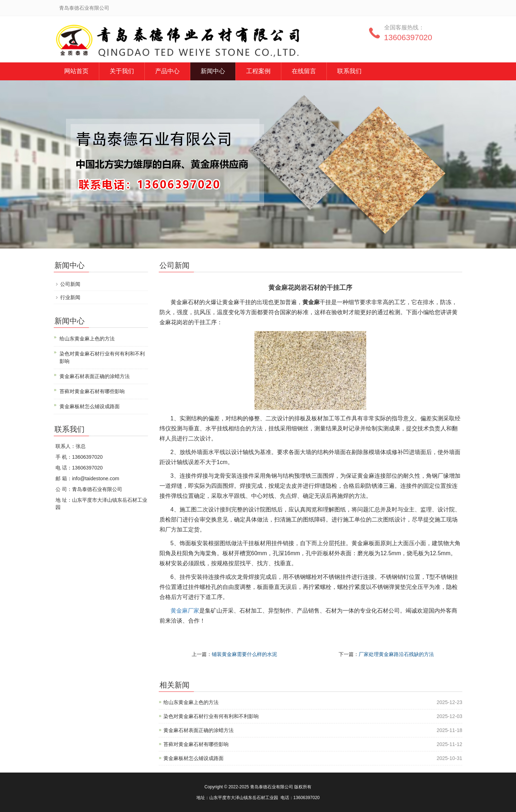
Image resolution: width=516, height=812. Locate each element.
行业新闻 (70, 297)
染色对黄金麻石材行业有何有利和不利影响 (211, 716)
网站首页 (76, 71)
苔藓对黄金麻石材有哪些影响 (196, 744)
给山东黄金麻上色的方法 (191, 702)
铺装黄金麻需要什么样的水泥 (244, 654)
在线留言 (304, 71)
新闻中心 (213, 71)
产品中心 (167, 71)
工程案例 (258, 71)
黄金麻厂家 (185, 611)
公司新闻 (70, 284)
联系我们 (349, 71)
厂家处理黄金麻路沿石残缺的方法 (396, 654)
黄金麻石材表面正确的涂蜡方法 (199, 730)
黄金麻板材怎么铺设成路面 (193, 758)
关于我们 (122, 71)
